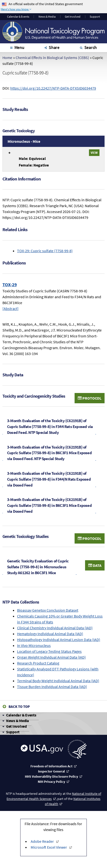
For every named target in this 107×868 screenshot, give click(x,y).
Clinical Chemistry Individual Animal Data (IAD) (55, 628)
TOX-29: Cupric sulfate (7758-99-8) (45, 251)
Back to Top (19, 707)
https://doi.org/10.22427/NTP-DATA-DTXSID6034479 (53, 88)
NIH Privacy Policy (51, 782)
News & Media (47, 17)
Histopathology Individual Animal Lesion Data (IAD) (59, 640)
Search (91, 47)
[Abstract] (10, 309)
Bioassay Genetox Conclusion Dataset (48, 610)
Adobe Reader (43, 841)
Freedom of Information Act (51, 766)
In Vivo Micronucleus (34, 645)
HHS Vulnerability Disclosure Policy (51, 776)
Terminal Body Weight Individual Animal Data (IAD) (58, 681)
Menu (19, 47)
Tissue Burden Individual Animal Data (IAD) (52, 687)
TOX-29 (10, 285)
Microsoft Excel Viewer (49, 847)
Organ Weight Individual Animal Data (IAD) (51, 657)
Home (7, 58)
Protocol (90, 398)
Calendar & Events (21, 715)
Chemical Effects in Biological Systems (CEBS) (52, 58)
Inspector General (51, 771)
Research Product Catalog (38, 663)
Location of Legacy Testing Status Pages (49, 651)
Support (95, 17)
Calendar (18, 17)
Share (54, 47)
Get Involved (73, 17)
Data (95, 565)
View (94, 153)
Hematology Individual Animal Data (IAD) (50, 634)
